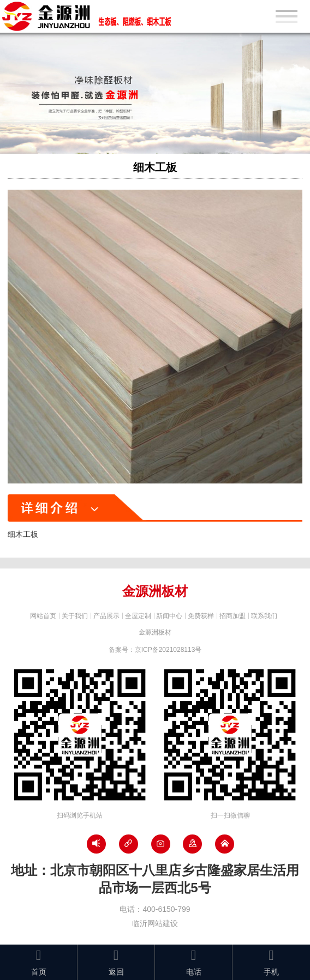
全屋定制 (138, 616)
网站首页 (43, 616)
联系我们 (264, 616)
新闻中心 (169, 616)
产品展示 (106, 616)
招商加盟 (233, 616)
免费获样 (201, 616)
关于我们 (75, 616)
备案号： (155, 650)
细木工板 (155, 167)
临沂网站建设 (155, 923)
